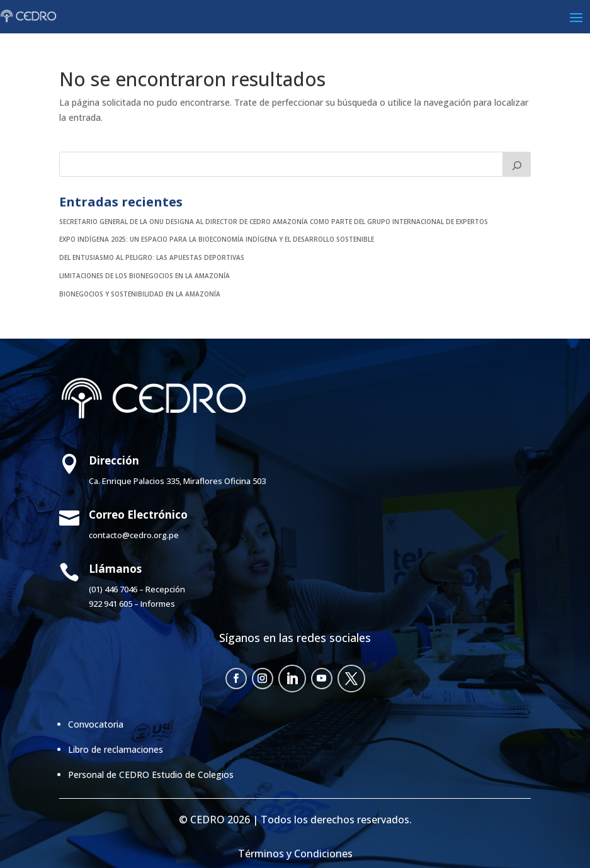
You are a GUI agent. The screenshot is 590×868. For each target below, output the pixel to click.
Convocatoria (96, 724)
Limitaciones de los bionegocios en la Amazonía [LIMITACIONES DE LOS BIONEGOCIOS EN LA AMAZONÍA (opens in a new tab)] (145, 276)
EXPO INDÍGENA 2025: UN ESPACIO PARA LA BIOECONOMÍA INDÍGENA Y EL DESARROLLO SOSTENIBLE (217, 239)
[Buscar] (517, 164)
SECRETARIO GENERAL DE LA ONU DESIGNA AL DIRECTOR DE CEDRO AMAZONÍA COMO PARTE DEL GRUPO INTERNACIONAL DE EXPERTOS (274, 222)
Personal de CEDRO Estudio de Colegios (151, 775)
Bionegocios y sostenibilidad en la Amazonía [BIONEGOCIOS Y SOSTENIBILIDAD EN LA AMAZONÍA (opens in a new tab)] (140, 294)
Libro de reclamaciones (116, 749)
